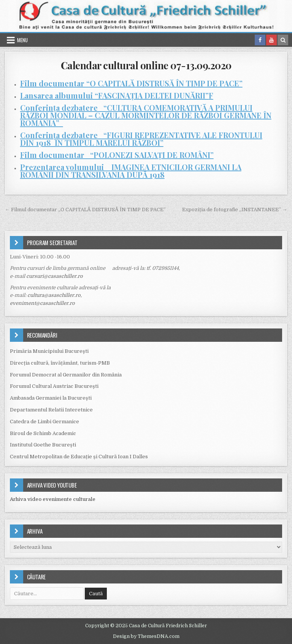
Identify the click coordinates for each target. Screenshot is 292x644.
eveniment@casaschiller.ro (42, 303)
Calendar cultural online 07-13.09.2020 (146, 65)
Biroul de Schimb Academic (43, 433)
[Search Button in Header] (283, 40)
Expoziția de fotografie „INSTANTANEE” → (235, 210)
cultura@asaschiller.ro (54, 295)
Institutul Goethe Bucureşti (43, 445)
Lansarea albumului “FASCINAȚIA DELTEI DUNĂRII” (114, 95)
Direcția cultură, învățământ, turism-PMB (60, 363)
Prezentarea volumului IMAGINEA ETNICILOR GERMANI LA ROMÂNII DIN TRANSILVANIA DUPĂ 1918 (131, 171)
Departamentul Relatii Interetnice (51, 410)
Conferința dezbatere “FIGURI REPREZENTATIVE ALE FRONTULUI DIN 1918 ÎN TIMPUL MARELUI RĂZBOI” (141, 139)
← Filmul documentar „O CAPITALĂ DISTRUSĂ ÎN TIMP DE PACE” (85, 210)
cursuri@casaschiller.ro (55, 276)
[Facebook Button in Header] (260, 40)
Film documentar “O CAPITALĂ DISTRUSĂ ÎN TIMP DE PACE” (131, 83)
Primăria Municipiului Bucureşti (49, 351)
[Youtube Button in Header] (271, 40)
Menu (22, 40)
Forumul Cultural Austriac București (54, 386)
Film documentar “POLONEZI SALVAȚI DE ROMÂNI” (117, 155)
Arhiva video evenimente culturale (53, 499)
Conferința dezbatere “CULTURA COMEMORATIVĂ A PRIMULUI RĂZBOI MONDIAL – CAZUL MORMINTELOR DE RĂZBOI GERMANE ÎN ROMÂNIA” (146, 115)
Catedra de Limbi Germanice (44, 422)
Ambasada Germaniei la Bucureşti (51, 398)
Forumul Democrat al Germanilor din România (66, 375)
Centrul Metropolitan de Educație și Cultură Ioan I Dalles (79, 457)
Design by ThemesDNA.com (146, 636)
